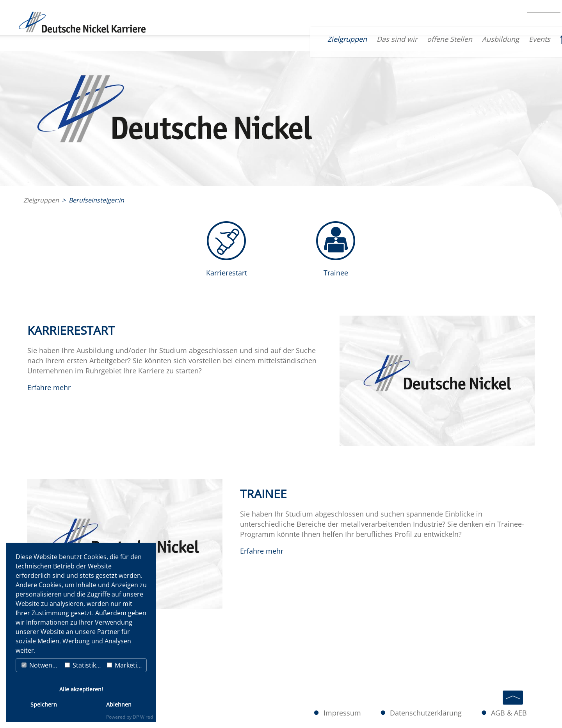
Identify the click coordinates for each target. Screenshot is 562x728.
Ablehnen (119, 704)
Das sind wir (358, 39)
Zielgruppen (308, 39)
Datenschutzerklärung (433, 713)
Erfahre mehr (49, 387)
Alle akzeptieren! (81, 689)
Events (501, 39)
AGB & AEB (511, 713)
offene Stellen (411, 39)
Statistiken (84, 665)
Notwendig (41, 665)
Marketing (126, 665)
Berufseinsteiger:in (96, 200)
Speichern (44, 704)
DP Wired (143, 717)
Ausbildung (462, 39)
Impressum (354, 713)
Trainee (336, 273)
